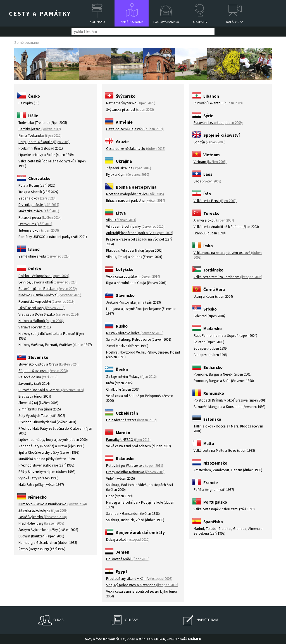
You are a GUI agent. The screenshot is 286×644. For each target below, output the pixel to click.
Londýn (209, 142)
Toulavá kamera (166, 22)
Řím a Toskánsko (40, 135)
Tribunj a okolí (39, 230)
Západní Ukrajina (129, 168)
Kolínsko (97, 22)
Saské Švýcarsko (43, 517)
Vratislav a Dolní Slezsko (49, 314)
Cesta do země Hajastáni (135, 129)
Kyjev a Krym (128, 175)
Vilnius (121, 220)
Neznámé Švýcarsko (131, 103)
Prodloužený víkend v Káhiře (139, 579)
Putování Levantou (218, 103)
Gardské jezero (40, 129)
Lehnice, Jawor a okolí (47, 282)
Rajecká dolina (38, 377)
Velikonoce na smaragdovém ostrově (228, 255)
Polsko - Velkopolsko (44, 276)
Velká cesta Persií (215, 201)
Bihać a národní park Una (136, 200)
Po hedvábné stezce (131, 420)
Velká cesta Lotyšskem (133, 276)
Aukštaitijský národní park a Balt (140, 233)
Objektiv (200, 22)
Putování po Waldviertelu (135, 466)
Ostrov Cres (35, 224)
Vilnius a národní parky (135, 226)
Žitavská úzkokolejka (43, 510)
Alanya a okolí (214, 220)
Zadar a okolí (37, 198)
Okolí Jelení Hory (41, 308)
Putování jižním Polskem (48, 289)
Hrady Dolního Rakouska (135, 472)
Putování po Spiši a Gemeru (51, 390)
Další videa (235, 22)
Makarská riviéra (39, 211)
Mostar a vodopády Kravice (135, 194)
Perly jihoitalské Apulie (44, 142)
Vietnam (210, 162)
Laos (207, 181)
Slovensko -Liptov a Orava (48, 364)
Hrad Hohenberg (41, 523)
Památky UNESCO (128, 440)
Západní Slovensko (43, 371)
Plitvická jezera (40, 218)
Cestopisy (29, 103)
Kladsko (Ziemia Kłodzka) (50, 295)
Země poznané (132, 22)
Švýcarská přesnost (130, 110)
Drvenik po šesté (39, 205)
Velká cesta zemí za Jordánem (228, 277)
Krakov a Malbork (41, 321)
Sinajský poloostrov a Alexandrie (142, 585)
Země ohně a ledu (44, 256)
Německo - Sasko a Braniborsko (53, 504)
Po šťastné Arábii (128, 559)
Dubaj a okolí (128, 540)
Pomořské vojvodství (47, 301)
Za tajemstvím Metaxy (131, 377)
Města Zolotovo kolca (135, 333)
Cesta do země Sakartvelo (136, 149)
